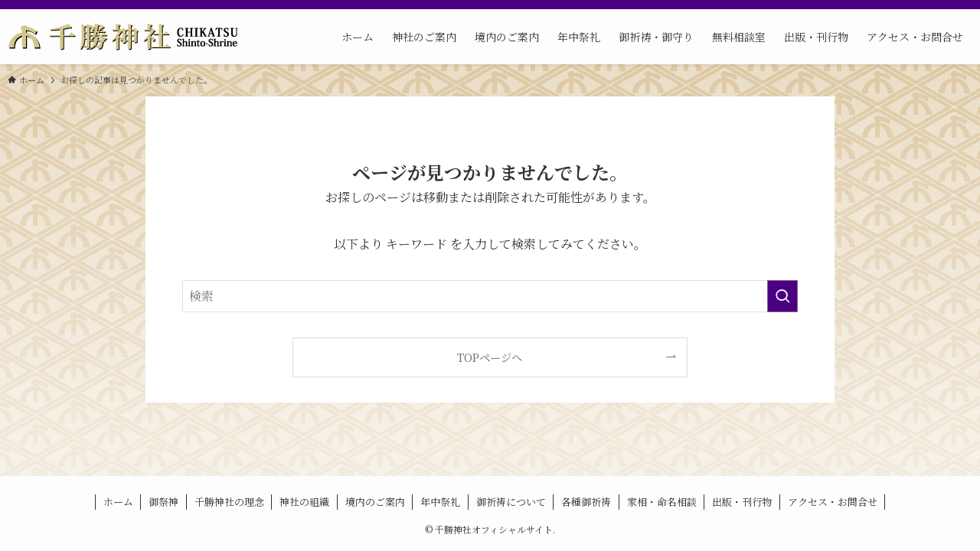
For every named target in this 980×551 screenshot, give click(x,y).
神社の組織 (304, 502)
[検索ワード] (490, 296)
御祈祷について (511, 502)
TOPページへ (490, 357)
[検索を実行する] (782, 296)
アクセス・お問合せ (833, 502)
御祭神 (163, 502)
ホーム (118, 502)
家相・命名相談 (662, 502)
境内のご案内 (375, 502)
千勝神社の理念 (229, 502)
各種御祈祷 (586, 502)
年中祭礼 (440, 502)
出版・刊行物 (742, 502)
